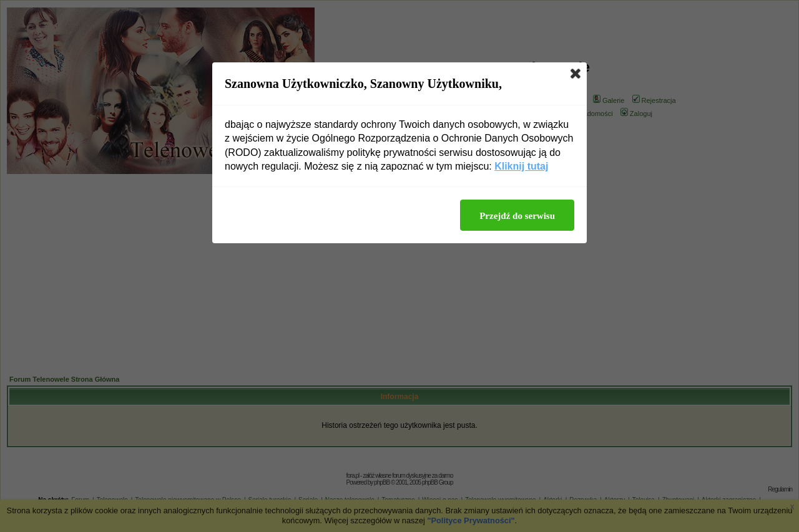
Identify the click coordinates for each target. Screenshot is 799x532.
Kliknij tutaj (521, 166)
